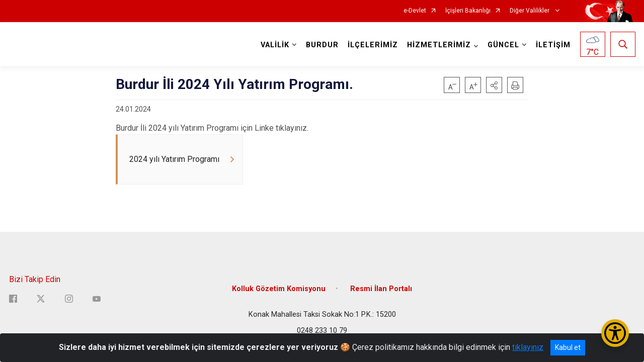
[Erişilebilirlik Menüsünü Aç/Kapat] (615, 333)
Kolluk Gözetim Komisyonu (279, 289)
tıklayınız (528, 347)
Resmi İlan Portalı (381, 289)
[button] (494, 85)
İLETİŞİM (553, 45)
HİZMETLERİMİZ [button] (439, 45)
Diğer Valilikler (530, 11)
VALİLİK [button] (275, 45)
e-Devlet (415, 11)
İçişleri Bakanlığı (468, 11)
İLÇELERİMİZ (373, 45)
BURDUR (322, 45)
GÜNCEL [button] (503, 45)
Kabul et (568, 347)
